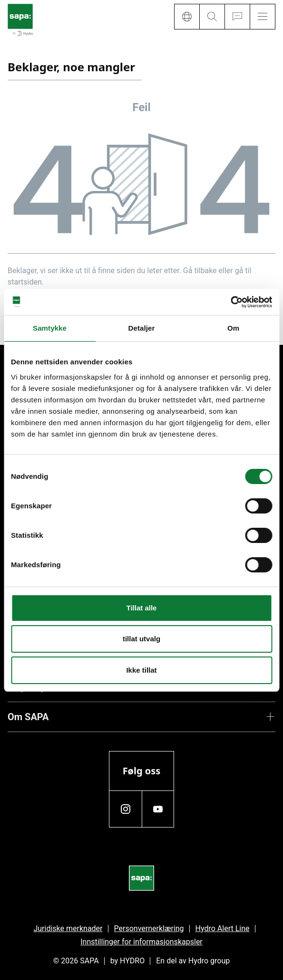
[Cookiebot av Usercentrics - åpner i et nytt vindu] (230, 302)
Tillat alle (142, 608)
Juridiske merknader (68, 928)
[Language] (187, 17)
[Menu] (263, 17)
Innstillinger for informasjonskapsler (141, 942)
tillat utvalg (141, 639)
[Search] (212, 17)
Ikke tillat (141, 670)
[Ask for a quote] (237, 17)
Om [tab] (233, 328)
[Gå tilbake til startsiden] (20, 21)
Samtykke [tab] (50, 328)
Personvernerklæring (149, 928)
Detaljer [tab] (142, 328)
